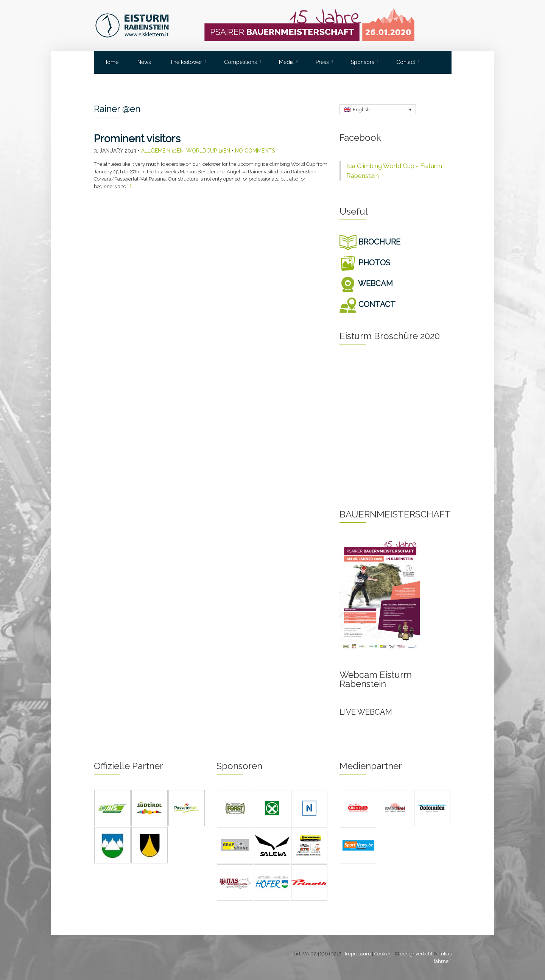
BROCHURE (370, 242)
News (144, 62)
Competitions (241, 62)
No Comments (255, 151)
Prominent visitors (137, 139)
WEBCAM (366, 284)
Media (286, 62)
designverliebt (417, 954)
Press (322, 62)
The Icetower (186, 62)
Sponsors (363, 62)
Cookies (383, 954)
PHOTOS (365, 263)
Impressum (358, 954)
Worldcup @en (208, 151)
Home (111, 62)
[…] (129, 186)
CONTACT (367, 304)
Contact (406, 62)
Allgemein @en (162, 151)
